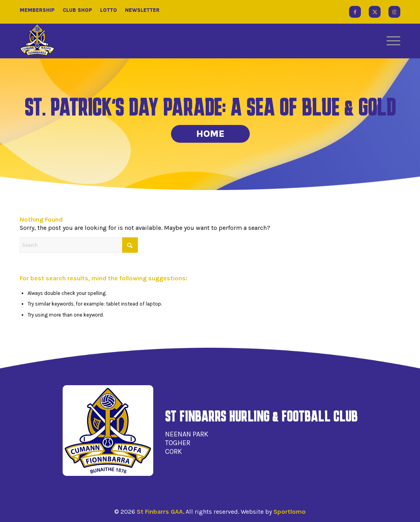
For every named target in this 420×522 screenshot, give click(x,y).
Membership (37, 10)
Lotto (109, 10)
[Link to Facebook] (355, 12)
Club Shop (77, 10)
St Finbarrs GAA (160, 512)
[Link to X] (375, 12)
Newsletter (142, 10)
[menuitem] (391, 41)
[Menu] (391, 41)
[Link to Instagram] (394, 12)
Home (210, 134)
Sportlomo (290, 512)
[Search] (79, 245)
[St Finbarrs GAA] (37, 41)
